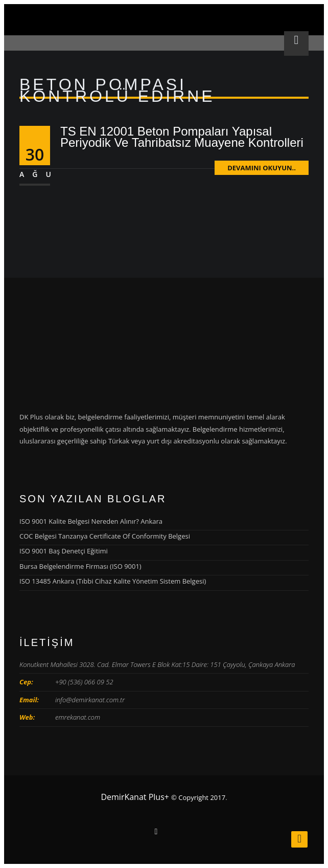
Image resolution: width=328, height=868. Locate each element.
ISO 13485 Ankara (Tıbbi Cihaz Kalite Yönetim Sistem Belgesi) (113, 581)
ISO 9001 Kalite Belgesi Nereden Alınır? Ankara (91, 521)
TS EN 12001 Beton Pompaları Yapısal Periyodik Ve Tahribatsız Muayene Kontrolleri (182, 137)
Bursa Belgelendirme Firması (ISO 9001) (80, 566)
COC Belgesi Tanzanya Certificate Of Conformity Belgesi (105, 536)
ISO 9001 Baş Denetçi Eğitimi (64, 551)
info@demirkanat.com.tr (90, 700)
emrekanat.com (78, 717)
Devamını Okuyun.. (262, 168)
